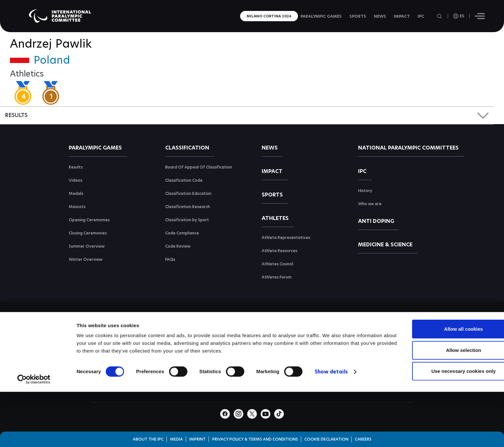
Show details (331, 411)
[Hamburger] (480, 16)
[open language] (459, 16)
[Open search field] (440, 16)
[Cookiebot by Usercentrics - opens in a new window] (34, 418)
